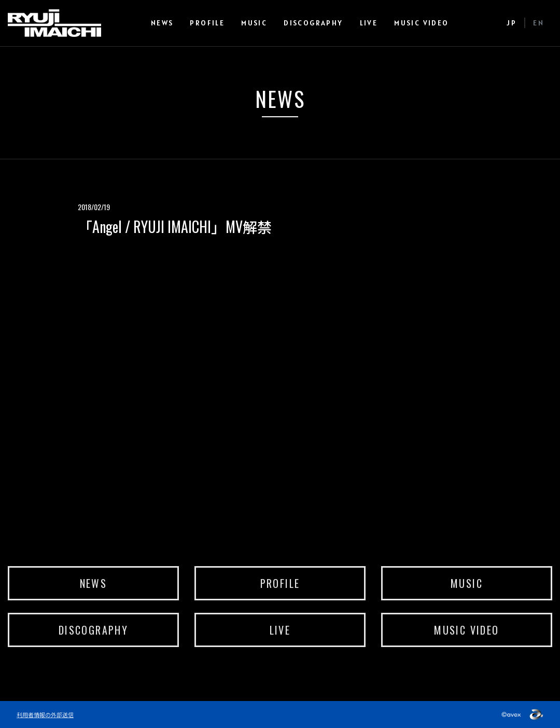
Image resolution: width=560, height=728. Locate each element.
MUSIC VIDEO (421, 23)
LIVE (369, 23)
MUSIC (254, 23)
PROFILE (207, 23)
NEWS (162, 23)
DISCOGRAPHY (313, 23)
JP (512, 23)
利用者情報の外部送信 (45, 715)
